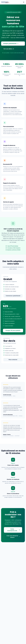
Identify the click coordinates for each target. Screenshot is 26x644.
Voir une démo (9, 49)
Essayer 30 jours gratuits (13, 330)
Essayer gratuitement (11, 44)
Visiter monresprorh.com (14, 530)
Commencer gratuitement (13, 296)
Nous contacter (13, 360)
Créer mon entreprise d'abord (13, 537)
